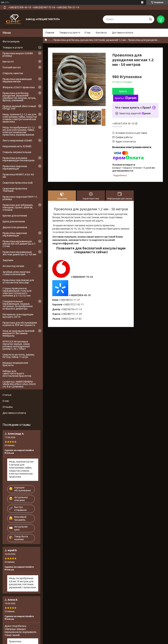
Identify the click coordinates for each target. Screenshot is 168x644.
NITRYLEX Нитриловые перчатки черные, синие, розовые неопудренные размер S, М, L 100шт (16, 345)
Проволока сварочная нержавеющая (15, 167)
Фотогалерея (11, 41)
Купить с (126, 98)
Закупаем (8, 260)
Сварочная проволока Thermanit (15, 190)
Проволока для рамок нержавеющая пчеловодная (19, 159)
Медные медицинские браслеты (15, 364)
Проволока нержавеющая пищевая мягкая (17, 80)
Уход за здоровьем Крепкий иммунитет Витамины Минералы (19, 333)
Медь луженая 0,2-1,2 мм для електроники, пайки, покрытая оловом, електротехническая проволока (20, 118)
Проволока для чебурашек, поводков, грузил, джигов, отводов (18, 207)
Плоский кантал (12, 67)
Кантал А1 (8, 62)
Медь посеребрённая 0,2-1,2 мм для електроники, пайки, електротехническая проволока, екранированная (19, 131)
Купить (123, 91)
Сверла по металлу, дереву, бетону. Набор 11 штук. (19, 356)
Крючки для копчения (15, 216)
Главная (50, 33)
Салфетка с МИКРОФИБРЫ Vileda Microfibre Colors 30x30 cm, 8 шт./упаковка (19, 384)
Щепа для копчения (14, 221)
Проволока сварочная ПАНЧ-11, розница (20, 198)
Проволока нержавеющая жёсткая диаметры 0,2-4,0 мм (19, 253)
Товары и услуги (68, 33)
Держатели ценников (15, 227)
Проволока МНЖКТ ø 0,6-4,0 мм (18, 176)
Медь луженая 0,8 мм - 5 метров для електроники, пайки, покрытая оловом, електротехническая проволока (22, 469)
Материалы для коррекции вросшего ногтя (18, 316)
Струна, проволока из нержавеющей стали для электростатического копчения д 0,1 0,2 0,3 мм (17, 292)
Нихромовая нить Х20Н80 (17, 146)
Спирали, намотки (13, 73)
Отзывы (8, 407)
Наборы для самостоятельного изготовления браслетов (17, 373)
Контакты (101, 33)
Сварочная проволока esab (18, 183)
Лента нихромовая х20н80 (17, 140)
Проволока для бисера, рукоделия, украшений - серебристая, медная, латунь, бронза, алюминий (19, 97)
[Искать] (150, 19)
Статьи (7, 395)
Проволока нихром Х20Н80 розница (18, 55)
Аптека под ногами (13, 266)
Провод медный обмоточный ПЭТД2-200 (19, 107)
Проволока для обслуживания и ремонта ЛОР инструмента (20, 324)
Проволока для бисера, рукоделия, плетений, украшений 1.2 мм (90, 40)
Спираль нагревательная (17, 152)
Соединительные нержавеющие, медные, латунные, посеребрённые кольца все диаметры (18, 305)
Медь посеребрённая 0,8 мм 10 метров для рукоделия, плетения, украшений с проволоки (22, 583)
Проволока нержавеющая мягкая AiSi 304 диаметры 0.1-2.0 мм (19, 244)
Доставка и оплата (123, 33)
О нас (88, 33)
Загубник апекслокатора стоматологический (16, 273)
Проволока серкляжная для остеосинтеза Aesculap (18, 281)
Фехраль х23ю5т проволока (19, 87)
